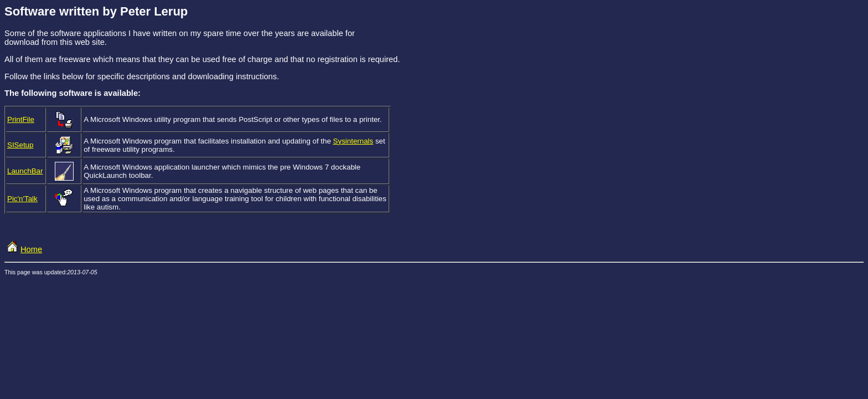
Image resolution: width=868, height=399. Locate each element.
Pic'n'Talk (22, 199)
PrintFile (21, 119)
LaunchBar (25, 171)
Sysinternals (353, 141)
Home (23, 249)
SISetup (20, 145)
